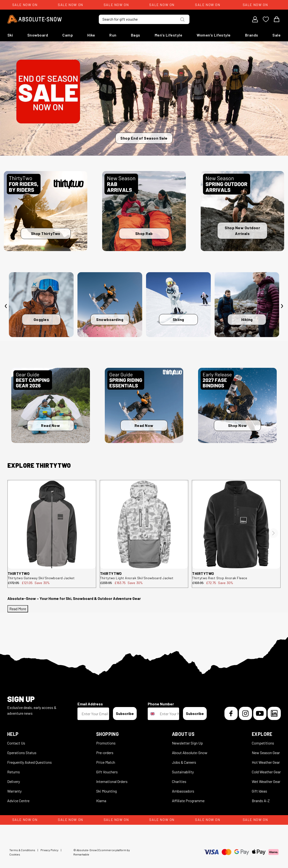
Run (113, 35)
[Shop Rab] (144, 211)
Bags (136, 35)
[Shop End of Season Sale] (144, 98)
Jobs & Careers (184, 762)
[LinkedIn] (274, 713)
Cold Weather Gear (266, 772)
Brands (252, 35)
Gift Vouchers (107, 772)
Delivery (14, 781)
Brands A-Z (261, 801)
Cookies (15, 854)
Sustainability (183, 772)
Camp (68, 35)
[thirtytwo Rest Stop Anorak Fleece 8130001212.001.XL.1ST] (236, 524)
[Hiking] (247, 305)
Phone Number (161, 704)
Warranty (14, 791)
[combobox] (153, 714)
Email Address (90, 704)
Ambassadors (183, 791)
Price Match (106, 762)
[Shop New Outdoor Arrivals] (242, 211)
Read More (18, 609)
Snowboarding (110, 319)
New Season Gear (266, 753)
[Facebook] (231, 713)
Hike (91, 35)
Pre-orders (105, 753)
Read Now (50, 425)
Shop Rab (144, 233)
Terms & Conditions (22, 850)
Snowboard (38, 35)
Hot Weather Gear (266, 762)
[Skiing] (178, 305)
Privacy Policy (50, 850)
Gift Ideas (259, 791)
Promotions (106, 743)
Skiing (178, 319)
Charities (179, 781)
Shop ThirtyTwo (46, 233)
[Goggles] (41, 305)
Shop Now (238, 425)
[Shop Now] (237, 405)
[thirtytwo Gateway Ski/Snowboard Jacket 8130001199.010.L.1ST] (52, 524)
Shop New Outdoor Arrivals (242, 231)
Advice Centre (18, 801)
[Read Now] (51, 405)
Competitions (263, 743)
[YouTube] (260, 713)
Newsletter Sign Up (187, 743)
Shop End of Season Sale (144, 138)
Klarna (101, 801)
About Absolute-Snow (190, 753)
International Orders (112, 781)
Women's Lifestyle (214, 35)
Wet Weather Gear (266, 781)
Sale (276, 35)
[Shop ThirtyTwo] (46, 211)
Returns (14, 772)
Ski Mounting (106, 791)
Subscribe (125, 713)
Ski (10, 35)
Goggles (41, 319)
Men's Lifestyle (169, 35)
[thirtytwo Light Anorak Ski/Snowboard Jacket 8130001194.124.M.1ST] (144, 524)
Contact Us (16, 743)
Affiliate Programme (188, 801)
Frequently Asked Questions (29, 762)
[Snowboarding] (110, 305)
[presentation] (6, 306)
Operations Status (22, 753)
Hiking (247, 319)
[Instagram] (245, 713)
